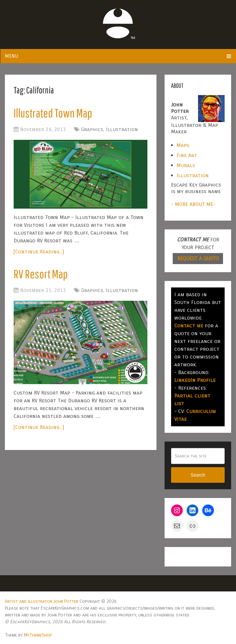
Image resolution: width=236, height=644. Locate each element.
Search (198, 475)
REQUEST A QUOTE (198, 258)
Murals (186, 165)
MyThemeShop (38, 635)
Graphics (92, 129)
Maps (183, 145)
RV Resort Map (41, 274)
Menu (12, 56)
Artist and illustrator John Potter (42, 601)
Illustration (122, 129)
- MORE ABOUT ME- (193, 204)
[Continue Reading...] (39, 252)
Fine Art (187, 155)
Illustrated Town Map (53, 113)
